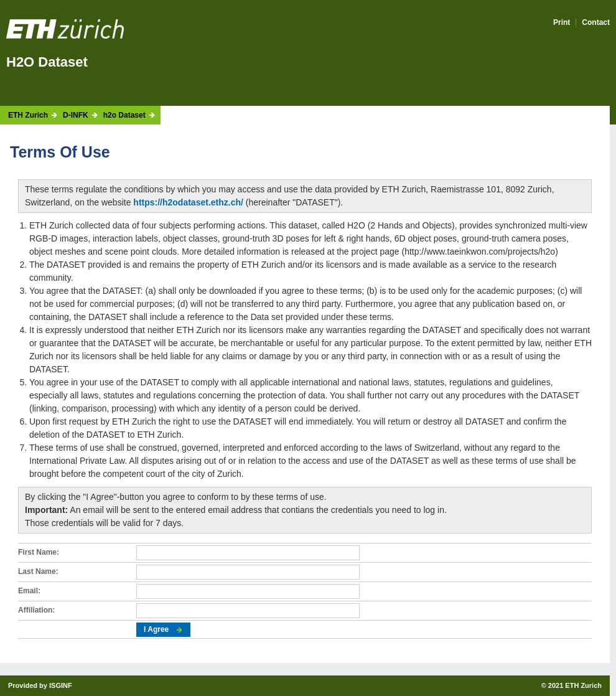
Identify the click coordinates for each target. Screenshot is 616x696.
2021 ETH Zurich (575, 685)
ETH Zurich (28, 115)
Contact (596, 23)
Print (562, 23)
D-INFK (76, 115)
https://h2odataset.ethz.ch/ (188, 202)
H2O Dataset (47, 62)
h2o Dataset (124, 115)
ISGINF (61, 685)
